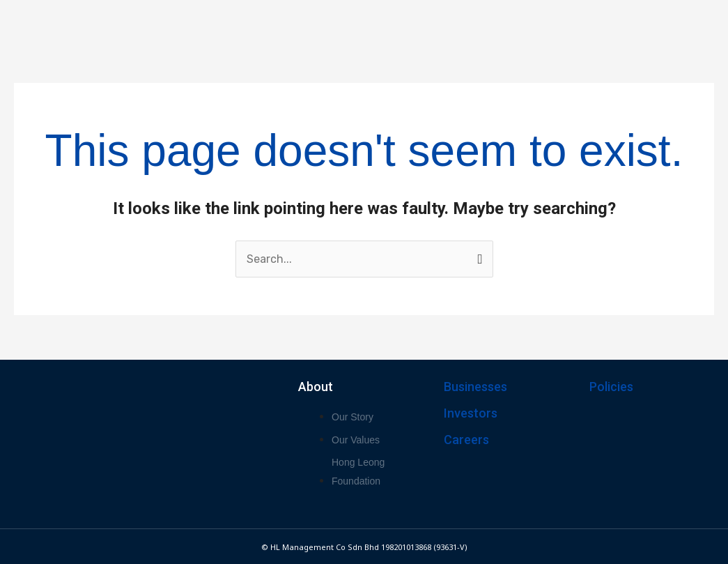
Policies (611, 387)
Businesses (475, 387)
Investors (471, 413)
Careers (466, 440)
